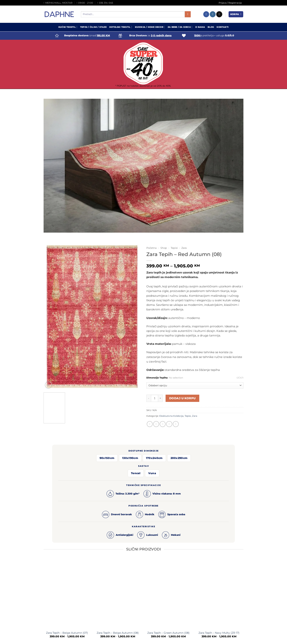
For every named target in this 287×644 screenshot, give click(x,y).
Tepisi (174, 248)
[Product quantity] (155, 398)
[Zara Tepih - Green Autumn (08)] (168, 594)
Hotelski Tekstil (121, 27)
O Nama (200, 27)
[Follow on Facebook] (206, 14)
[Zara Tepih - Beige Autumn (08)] (118, 594)
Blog (211, 27)
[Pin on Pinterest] (169, 424)
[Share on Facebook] (150, 424)
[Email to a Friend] (163, 424)
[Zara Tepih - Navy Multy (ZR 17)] (219, 594)
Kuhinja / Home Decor (150, 27)
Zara (184, 248)
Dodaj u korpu (183, 398)
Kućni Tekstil (68, 27)
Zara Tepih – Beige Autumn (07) (67, 633)
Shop (164, 248)
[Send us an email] (219, 14)
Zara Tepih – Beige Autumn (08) (118, 633)
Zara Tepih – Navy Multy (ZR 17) (219, 633)
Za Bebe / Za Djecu (180, 27)
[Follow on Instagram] (213, 14)
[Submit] (188, 14)
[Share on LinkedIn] (176, 424)
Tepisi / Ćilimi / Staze (93, 27)
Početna (151, 248)
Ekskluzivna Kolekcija (171, 416)
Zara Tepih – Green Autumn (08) (168, 633)
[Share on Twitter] (156, 424)
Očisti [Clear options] (240, 378)
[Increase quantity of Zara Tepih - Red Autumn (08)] (160, 398)
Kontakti (223, 27)
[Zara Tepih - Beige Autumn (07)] (67, 594)
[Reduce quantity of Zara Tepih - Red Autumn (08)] (149, 398)
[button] (236, 14)
